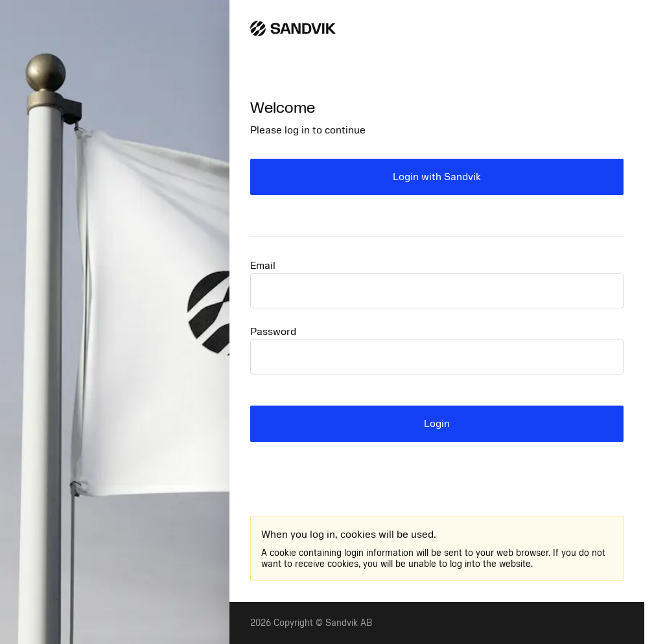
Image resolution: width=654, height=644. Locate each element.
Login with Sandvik (437, 177)
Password (273, 332)
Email (263, 266)
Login (437, 424)
